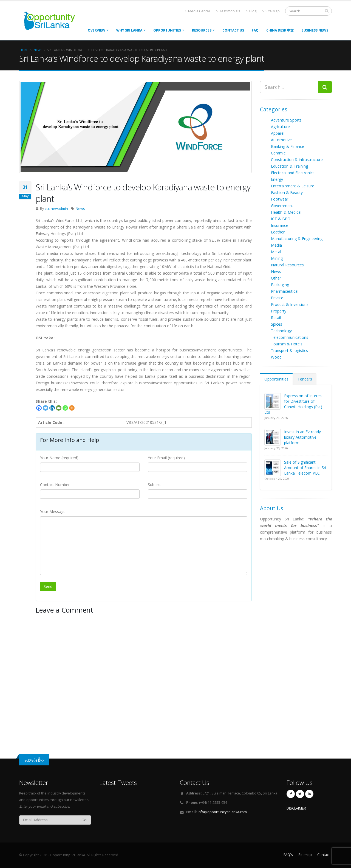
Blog (251, 11)
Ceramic (278, 153)
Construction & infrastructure (297, 160)
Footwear (280, 199)
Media (276, 245)
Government (282, 206)
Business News (315, 30)
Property (279, 311)
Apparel (278, 133)
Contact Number (55, 485)
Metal (276, 252)
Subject (154, 485)
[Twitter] (46, 408)
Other (276, 278)
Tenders (305, 379)
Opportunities (276, 379)
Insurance (280, 225)
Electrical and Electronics (293, 173)
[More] (72, 408)
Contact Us (233, 30)
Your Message (53, 511)
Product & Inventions (290, 304)
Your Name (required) (59, 458)
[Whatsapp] (65, 408)
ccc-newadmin (56, 209)
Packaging (280, 285)
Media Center (198, 11)
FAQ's (288, 855)
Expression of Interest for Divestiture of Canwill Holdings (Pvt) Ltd (294, 404)
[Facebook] (39, 408)
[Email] (59, 408)
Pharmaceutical (285, 291)
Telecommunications (290, 337)
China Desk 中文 (280, 30)
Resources (202, 30)
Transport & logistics (289, 350)
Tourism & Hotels (287, 344)
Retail (276, 318)
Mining (277, 258)
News (80, 209)
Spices (277, 324)
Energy (277, 179)
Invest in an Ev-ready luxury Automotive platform (302, 437)
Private (277, 298)
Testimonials (228, 11)
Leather (278, 232)
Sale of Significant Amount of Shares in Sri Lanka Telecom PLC (305, 468)
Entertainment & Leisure (293, 186)
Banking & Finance (288, 146)
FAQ (255, 30)
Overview (97, 30)
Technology (281, 331)
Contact (323, 855)
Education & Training (289, 166)
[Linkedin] (52, 408)
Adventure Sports (286, 120)
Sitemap (305, 855)
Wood (276, 357)
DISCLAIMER (296, 808)
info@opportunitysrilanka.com (222, 812)
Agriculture (280, 127)
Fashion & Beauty (287, 192)
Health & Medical (286, 212)
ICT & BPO (281, 219)
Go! (84, 820)
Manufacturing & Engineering (297, 239)
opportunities (167, 30)
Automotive (281, 140)
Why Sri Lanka (129, 30)
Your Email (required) (166, 458)
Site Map (271, 11)
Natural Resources (287, 265)
